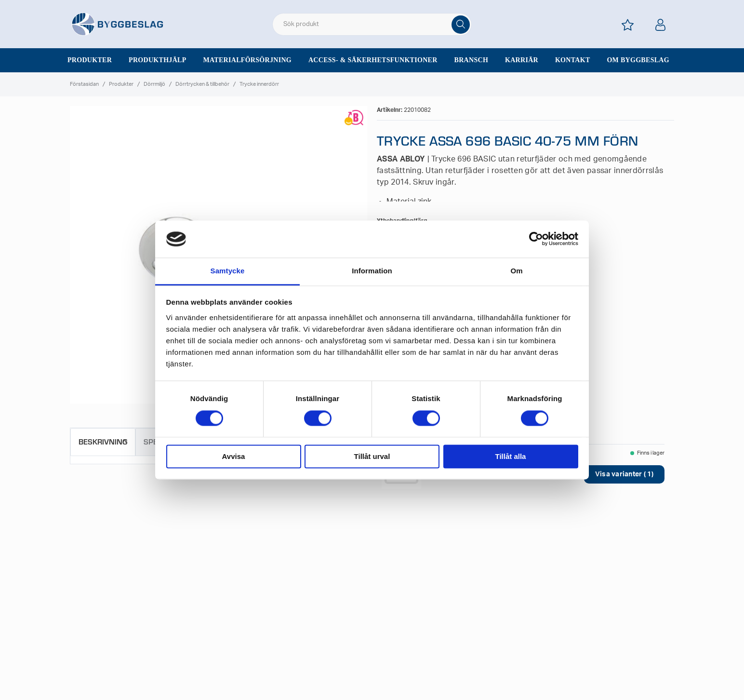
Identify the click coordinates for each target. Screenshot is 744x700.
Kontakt (573, 60)
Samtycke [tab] (228, 271)
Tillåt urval (372, 456)
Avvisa (234, 456)
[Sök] (461, 25)
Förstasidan (84, 84)
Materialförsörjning (247, 60)
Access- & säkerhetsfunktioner (373, 60)
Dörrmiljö (154, 84)
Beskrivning (103, 441)
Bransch (472, 60)
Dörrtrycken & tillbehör (202, 84)
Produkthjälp (158, 60)
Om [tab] (516, 271)
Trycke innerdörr (259, 84)
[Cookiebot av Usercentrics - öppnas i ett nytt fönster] (536, 239)
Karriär (522, 60)
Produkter (90, 60)
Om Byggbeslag (638, 60)
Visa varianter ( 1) (624, 474)
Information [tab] (372, 271)
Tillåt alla (511, 456)
